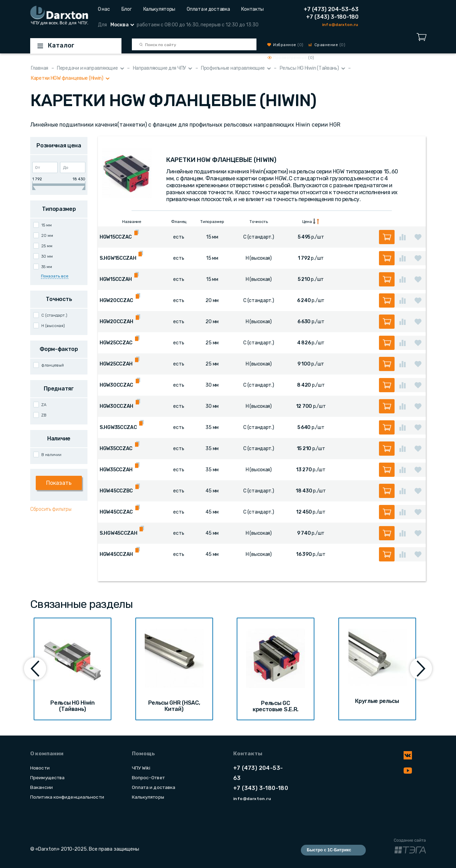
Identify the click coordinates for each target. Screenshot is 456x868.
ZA (44, 405)
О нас (104, 9)
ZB (44, 415)
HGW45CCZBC (116, 491)
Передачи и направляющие (87, 68)
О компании (47, 754)
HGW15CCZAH (116, 279)
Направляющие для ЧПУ (159, 68)
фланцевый (53, 365)
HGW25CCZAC (116, 343)
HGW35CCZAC (116, 449)
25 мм (47, 246)
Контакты (252, 9)
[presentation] (35, 669)
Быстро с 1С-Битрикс (329, 850)
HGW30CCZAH (116, 406)
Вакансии (41, 787)
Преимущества (47, 777)
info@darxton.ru (340, 25)
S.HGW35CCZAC (118, 427)
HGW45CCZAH (116, 554)
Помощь (143, 754)
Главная (40, 68)
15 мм (47, 225)
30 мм (47, 256)
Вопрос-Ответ (148, 777)
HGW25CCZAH (116, 364)
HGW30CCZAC (116, 385)
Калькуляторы (159, 9)
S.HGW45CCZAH (119, 533)
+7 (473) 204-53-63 (331, 9)
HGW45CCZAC (116, 512)
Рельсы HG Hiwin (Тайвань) (309, 68)
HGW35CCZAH (116, 470)
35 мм (47, 267)
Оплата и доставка (208, 9)
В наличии (51, 455)
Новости (40, 768)
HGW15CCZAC (116, 237)
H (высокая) (53, 326)
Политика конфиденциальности (67, 797)
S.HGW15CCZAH (118, 258)
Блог (127, 9)
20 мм (47, 235)
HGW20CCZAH (116, 322)
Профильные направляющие (233, 68)
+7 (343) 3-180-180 (332, 17)
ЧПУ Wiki (141, 768)
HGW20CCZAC (116, 300)
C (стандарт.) (54, 315)
